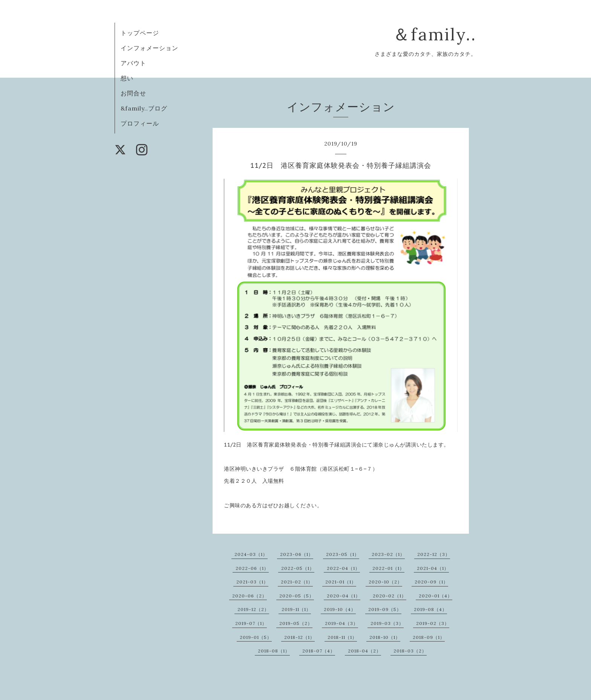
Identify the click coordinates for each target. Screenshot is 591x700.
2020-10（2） (385, 582)
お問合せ (133, 93)
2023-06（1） (297, 554)
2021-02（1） (297, 582)
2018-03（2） (410, 651)
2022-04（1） (343, 568)
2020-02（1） (390, 596)
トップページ (140, 33)
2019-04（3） (341, 623)
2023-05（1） (343, 554)
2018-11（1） (342, 637)
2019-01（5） (256, 637)
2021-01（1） (341, 582)
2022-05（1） (298, 568)
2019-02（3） (433, 623)
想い (127, 78)
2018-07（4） (319, 651)
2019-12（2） (253, 609)
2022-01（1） (388, 568)
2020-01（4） (436, 596)
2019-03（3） (387, 623)
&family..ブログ (144, 108)
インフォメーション (149, 48)
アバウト (133, 63)
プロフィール (140, 123)
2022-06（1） (252, 568)
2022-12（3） (434, 554)
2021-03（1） (252, 582)
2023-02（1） (388, 554)
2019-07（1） (251, 623)
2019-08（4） (430, 609)
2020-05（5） (297, 596)
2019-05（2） (296, 623)
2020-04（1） (344, 596)
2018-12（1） (299, 637)
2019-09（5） (385, 609)
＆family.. (435, 34)
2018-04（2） (364, 651)
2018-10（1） (385, 637)
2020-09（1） (431, 582)
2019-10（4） (340, 609)
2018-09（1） (429, 637)
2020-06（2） (250, 596)
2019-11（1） (296, 609)
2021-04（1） (433, 568)
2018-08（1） (274, 651)
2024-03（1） (251, 554)
